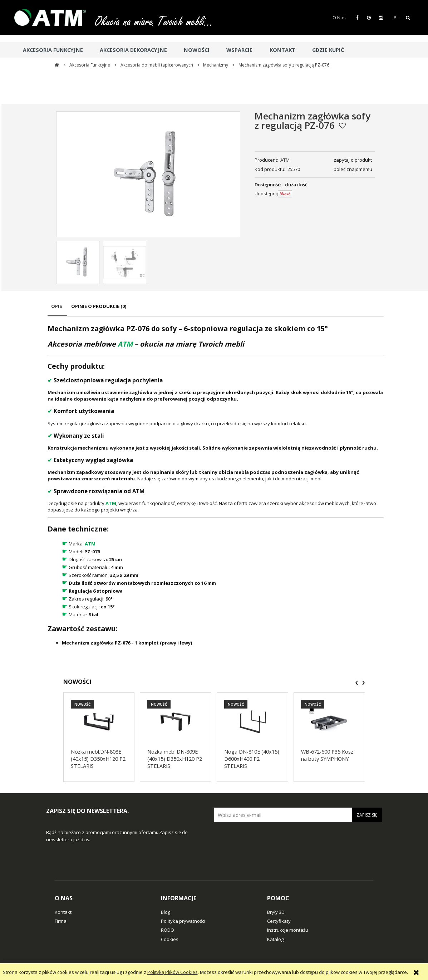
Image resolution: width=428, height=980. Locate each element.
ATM (285, 160)
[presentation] (357, 683)
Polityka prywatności (183, 921)
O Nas (339, 18)
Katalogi (276, 939)
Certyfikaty (279, 921)
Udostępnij (266, 193)
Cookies (170, 939)
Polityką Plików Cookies (173, 972)
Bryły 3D (276, 912)
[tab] (57, 310)
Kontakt (63, 912)
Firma (61, 921)
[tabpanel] (216, 485)
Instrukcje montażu (288, 930)
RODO (168, 930)
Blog (166, 912)
